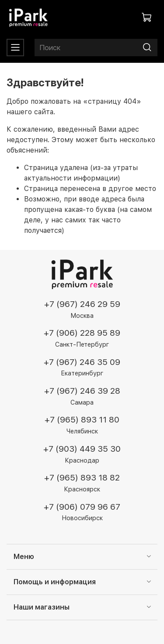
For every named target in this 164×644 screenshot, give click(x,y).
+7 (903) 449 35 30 (82, 449)
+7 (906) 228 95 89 (82, 333)
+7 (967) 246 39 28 (82, 391)
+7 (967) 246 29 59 (82, 304)
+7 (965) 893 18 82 (82, 478)
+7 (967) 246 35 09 (82, 362)
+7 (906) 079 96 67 (82, 507)
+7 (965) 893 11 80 (82, 420)
